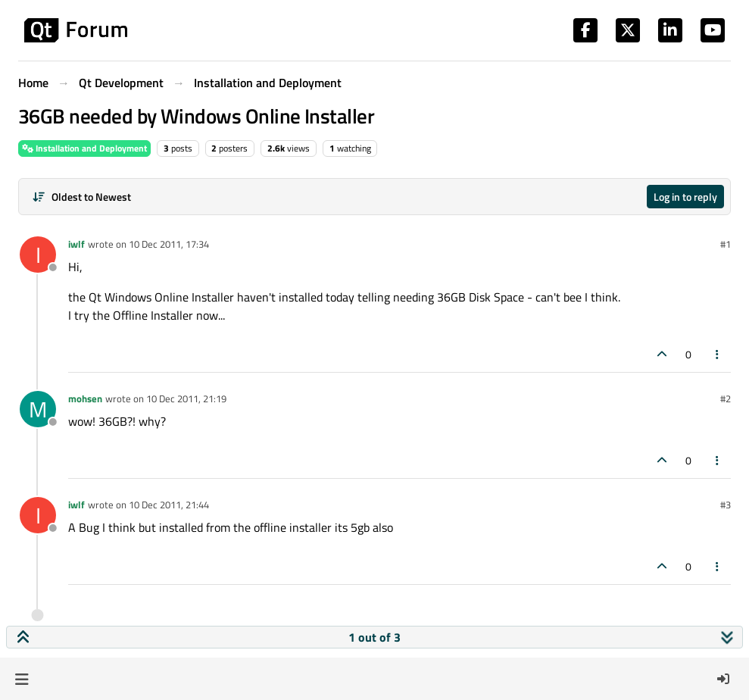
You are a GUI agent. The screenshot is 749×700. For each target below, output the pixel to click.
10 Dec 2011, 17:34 (169, 244)
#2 (726, 398)
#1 (726, 244)
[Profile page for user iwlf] (38, 255)
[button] (22, 679)
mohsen (85, 398)
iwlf (76, 244)
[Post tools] (718, 354)
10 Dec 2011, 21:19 (186, 398)
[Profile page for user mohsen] (38, 409)
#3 (726, 505)
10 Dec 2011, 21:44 (169, 505)
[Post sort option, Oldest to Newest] (81, 197)
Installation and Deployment (84, 148)
